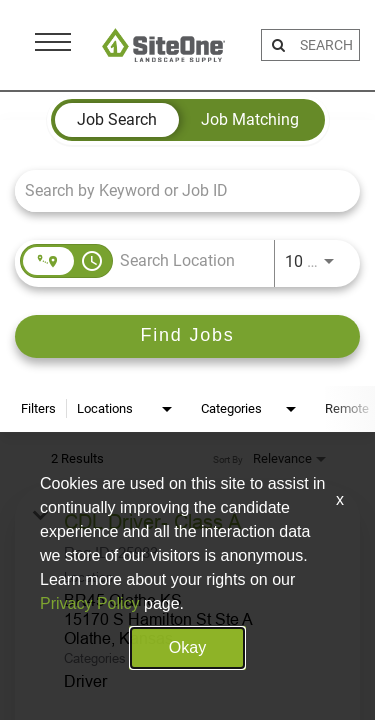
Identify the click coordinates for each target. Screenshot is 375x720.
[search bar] (327, 45)
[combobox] (177, 190)
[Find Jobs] (187, 336)
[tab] (117, 120)
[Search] (187, 336)
